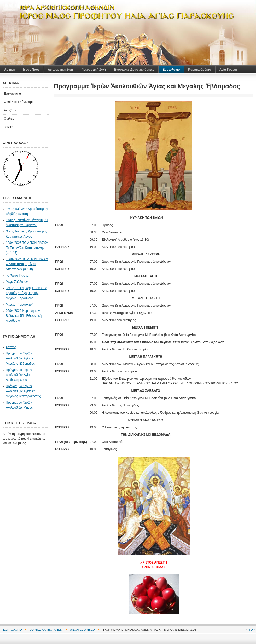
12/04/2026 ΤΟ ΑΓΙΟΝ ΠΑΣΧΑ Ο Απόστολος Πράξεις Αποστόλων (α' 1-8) (27, 264)
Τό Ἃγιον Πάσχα (17, 275)
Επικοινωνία (12, 94)
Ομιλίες (9, 119)
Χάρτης (11, 347)
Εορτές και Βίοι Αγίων (46, 630)
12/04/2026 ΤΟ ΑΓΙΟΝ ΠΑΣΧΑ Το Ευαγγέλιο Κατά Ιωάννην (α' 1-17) (27, 248)
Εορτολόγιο (13, 630)
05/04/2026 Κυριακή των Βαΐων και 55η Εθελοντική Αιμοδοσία (24, 316)
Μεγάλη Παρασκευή (20, 304)
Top (252, 630)
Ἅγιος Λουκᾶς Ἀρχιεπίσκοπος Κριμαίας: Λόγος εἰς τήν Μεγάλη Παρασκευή (26, 293)
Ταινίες (8, 127)
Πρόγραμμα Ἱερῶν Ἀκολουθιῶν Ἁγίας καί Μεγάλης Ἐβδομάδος (21, 358)
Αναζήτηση (11, 110)
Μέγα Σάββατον (17, 282)
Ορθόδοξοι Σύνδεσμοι (19, 102)
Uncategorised (82, 630)
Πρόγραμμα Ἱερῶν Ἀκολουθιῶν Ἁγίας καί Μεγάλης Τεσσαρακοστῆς (23, 391)
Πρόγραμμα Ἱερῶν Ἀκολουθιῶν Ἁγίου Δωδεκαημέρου (19, 375)
